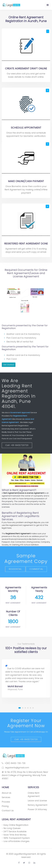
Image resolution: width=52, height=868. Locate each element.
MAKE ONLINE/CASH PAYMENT (26, 181)
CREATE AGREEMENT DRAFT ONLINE (26, 69)
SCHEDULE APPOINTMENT (26, 128)
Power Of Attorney (37, 809)
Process (6, 802)
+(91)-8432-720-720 (14, 763)
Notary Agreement (38, 805)
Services (6, 797)
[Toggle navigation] (48, 5)
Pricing (5, 806)
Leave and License (37, 801)
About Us (6, 793)
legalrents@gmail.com (15, 768)
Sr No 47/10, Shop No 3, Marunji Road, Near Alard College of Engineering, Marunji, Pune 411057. (25, 775)
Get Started (9, 365)
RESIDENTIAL (15, 569)
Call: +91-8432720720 (17, 445)
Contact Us (8, 811)
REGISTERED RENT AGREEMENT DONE (26, 244)
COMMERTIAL (36, 569)
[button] (20, 708)
